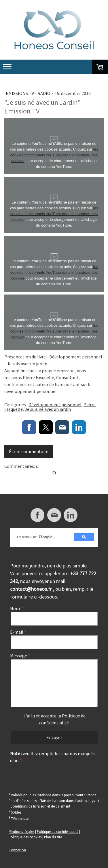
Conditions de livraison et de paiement (40, 806)
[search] (41, 537)
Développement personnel (55, 404)
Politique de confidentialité (58, 831)
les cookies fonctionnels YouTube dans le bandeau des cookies (54, 155)
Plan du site (53, 837)
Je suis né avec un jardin (48, 409)
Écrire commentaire (29, 451)
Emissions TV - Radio (29, 93)
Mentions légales (21, 831)
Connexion (17, 850)
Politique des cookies (25, 837)
